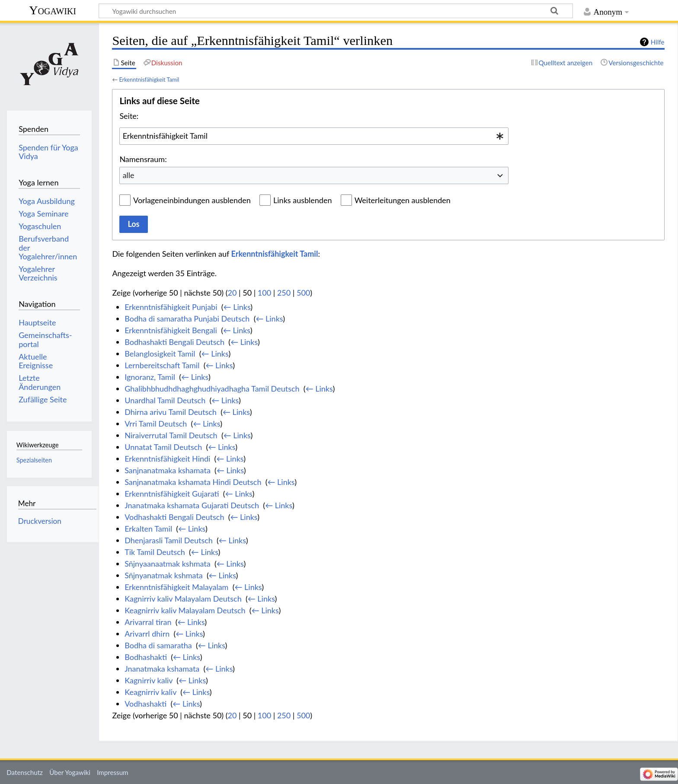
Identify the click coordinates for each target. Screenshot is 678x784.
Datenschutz (25, 772)
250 (284, 293)
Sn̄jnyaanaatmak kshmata (168, 564)
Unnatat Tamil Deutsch (163, 447)
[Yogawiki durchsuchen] (336, 11)
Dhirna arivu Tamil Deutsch (171, 412)
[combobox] (314, 136)
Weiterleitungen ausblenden (403, 200)
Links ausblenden (302, 200)
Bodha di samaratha (158, 645)
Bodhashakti (146, 657)
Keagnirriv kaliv (150, 692)
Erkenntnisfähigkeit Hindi (167, 459)
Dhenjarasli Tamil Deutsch (169, 540)
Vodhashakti (146, 704)
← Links (237, 307)
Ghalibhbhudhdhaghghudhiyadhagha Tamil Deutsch (212, 389)
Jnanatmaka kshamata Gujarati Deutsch (192, 505)
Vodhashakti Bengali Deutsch (174, 517)
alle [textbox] (129, 175)
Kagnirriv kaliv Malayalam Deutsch (183, 599)
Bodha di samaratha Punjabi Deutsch (187, 319)
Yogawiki (53, 10)
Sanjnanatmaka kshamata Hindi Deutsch (193, 482)
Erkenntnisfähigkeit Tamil (149, 80)
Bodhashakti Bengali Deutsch (174, 342)
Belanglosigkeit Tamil (160, 354)
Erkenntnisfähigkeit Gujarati (172, 494)
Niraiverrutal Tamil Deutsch (171, 435)
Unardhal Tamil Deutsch (165, 400)
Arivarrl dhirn (147, 634)
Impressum (113, 772)
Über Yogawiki (70, 772)
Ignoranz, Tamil (150, 377)
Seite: (129, 116)
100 (264, 293)
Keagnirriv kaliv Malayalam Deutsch (185, 610)
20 (232, 293)
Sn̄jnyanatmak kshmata (164, 575)
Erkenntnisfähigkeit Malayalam (176, 587)
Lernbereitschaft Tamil (162, 365)
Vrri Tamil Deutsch (156, 424)
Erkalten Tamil (148, 529)
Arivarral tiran (148, 622)
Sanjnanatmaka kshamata (168, 470)
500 (303, 293)
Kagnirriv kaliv (149, 680)
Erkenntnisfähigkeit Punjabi (171, 307)
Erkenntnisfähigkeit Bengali (171, 330)
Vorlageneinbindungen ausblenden (192, 200)
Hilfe (658, 42)
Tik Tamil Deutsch (155, 552)
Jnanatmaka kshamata (162, 669)
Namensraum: (143, 159)
